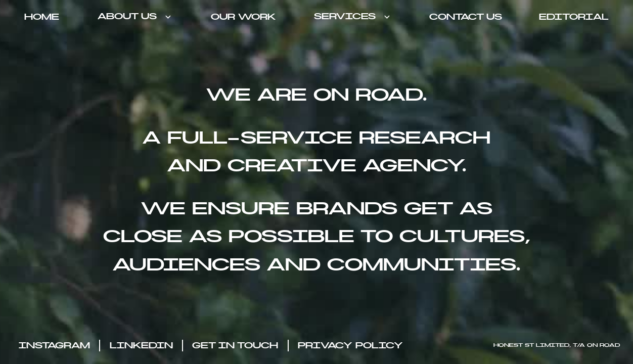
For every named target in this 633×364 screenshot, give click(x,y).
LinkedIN (141, 346)
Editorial (574, 17)
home (42, 17)
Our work (243, 17)
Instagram (54, 346)
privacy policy (350, 346)
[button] (135, 17)
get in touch (235, 346)
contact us (466, 17)
